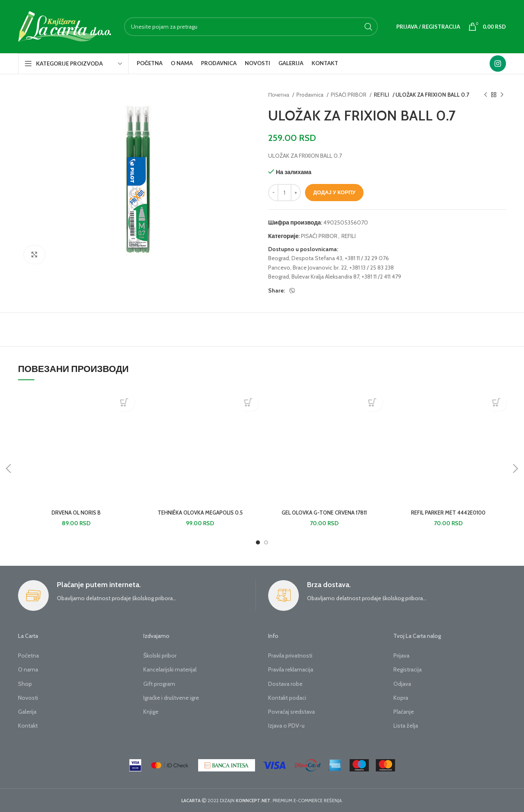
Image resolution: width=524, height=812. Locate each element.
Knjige (151, 712)
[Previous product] (486, 95)
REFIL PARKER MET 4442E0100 (448, 513)
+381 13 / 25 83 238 (372, 268)
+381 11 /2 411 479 (381, 277)
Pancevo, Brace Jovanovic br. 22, (308, 268)
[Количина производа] (285, 193)
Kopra (401, 698)
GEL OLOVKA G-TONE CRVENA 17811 (324, 513)
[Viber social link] (292, 291)
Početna (28, 655)
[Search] (251, 27)
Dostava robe (285, 684)
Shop (25, 684)
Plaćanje (404, 712)
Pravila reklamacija (291, 669)
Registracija (408, 669)
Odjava (402, 684)
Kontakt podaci (287, 698)
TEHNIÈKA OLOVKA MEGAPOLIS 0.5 (200, 513)
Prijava (401, 655)
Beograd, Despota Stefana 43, (306, 258)
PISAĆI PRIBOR (349, 95)
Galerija (27, 712)
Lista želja (406, 726)
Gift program (159, 684)
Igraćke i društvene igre (171, 698)
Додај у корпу (334, 192)
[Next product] (502, 95)
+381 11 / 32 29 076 (367, 258)
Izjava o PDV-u (286, 726)
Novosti (28, 698)
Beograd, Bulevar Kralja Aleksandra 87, (314, 277)
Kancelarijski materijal (170, 669)
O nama (28, 669)
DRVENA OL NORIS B (76, 513)
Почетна (279, 95)
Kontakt (28, 726)
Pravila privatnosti (290, 655)
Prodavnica (311, 95)
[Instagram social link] (498, 64)
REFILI (381, 95)
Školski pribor (160, 655)
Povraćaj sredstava (291, 712)
